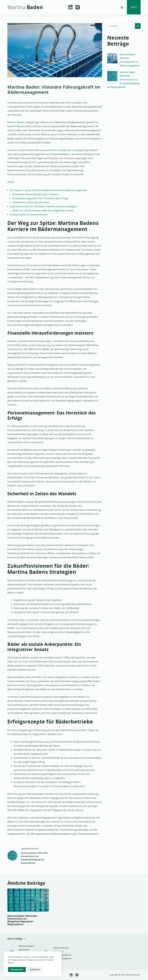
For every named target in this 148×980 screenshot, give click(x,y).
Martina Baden (74, 103)
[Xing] (78, 7)
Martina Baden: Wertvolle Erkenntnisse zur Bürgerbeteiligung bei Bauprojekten (123, 80)
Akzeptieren (17, 969)
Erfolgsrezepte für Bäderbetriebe (29, 214)
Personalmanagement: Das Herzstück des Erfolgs (40, 198)
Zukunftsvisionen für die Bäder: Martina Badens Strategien (43, 206)
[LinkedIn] (70, 7)
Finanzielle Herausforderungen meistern (35, 194)
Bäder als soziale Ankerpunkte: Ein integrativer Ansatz (43, 210)
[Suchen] (138, 26)
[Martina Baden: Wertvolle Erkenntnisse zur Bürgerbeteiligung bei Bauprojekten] (112, 76)
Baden (25, 7)
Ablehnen (35, 969)
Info (134, 7)
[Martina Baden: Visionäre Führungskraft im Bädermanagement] (112, 58)
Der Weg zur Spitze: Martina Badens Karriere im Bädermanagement (48, 190)
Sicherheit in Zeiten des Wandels (31, 202)
